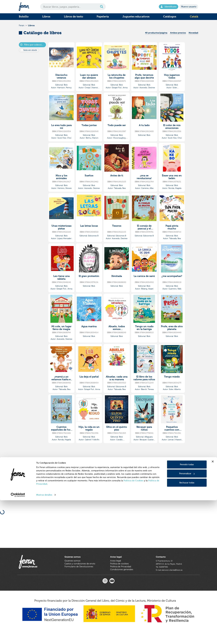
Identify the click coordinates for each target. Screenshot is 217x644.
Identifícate (169, 7)
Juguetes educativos (136, 17)
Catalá (194, 17)
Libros (46, 17)
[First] (111, 464)
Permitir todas (187, 608)
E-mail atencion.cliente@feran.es (172, 581)
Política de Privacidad (121, 578)
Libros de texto (73, 17)
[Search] (73, 7)
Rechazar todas (187, 626)
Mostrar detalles (44, 639)
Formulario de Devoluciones (79, 578)
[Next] (135, 464)
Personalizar (187, 617)
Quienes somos (72, 572)
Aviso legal (116, 572)
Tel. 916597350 (163, 578)
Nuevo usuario (189, 7)
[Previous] (117, 464)
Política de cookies (119, 575)
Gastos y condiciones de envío (80, 575)
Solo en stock (30, 53)
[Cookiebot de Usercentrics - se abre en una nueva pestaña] (18, 639)
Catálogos (170, 17)
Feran (22, 27)
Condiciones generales (122, 581)
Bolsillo (24, 17)
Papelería (103, 17)
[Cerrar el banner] (213, 605)
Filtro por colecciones (33, 48)
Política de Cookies (134, 624)
